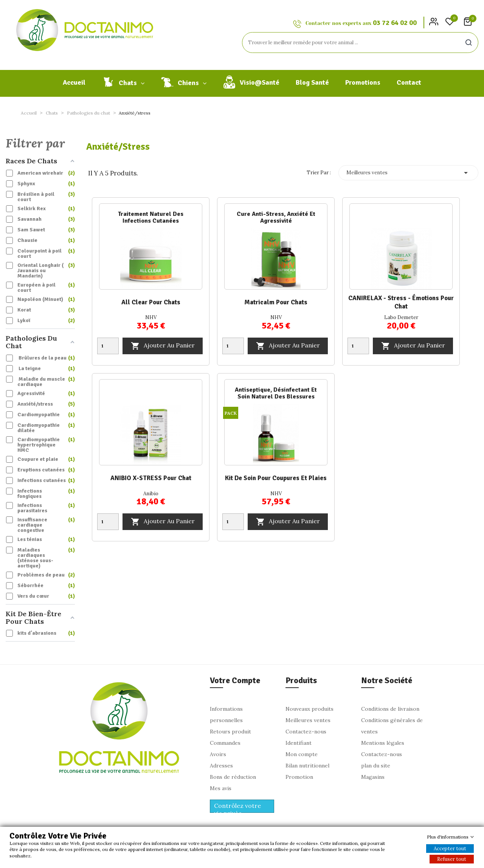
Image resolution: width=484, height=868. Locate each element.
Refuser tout (452, 859)
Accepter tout (450, 849)
